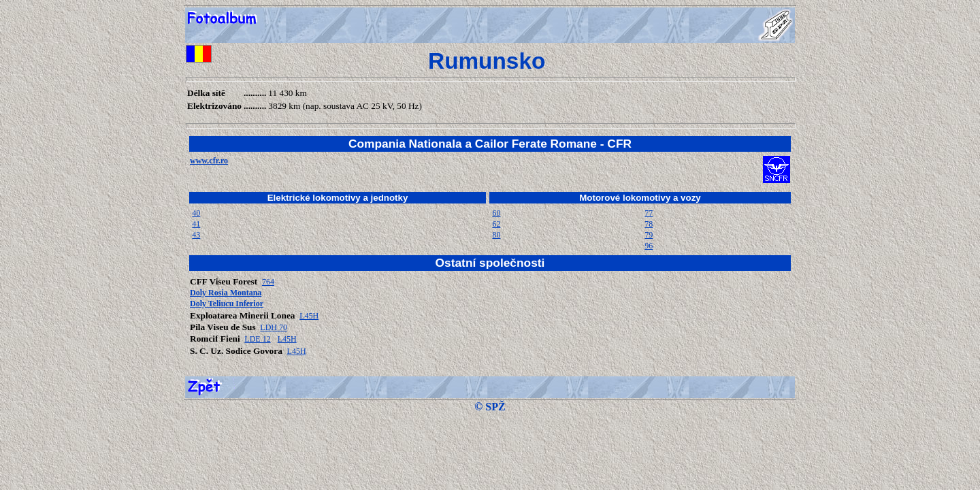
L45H (309, 316)
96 (649, 246)
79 (649, 235)
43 (196, 235)
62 (496, 224)
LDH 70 (274, 327)
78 (649, 224)
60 (496, 213)
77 (649, 213)
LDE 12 (257, 339)
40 (196, 213)
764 (268, 282)
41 (196, 224)
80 (496, 235)
